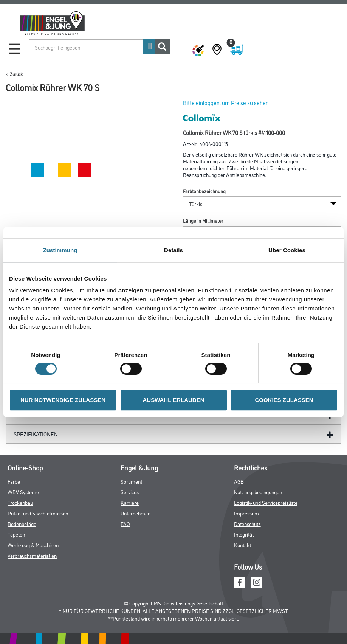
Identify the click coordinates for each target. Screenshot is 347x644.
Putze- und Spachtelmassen (38, 513)
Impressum (246, 513)
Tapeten (16, 534)
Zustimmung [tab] (60, 250)
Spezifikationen (36, 434)
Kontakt (242, 545)
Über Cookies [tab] (287, 250)
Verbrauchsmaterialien (32, 555)
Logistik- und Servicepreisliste (266, 502)
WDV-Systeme (23, 492)
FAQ (125, 524)
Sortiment (131, 481)
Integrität (244, 534)
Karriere (130, 502)
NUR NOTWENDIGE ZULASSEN (63, 400)
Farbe (14, 481)
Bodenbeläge (22, 524)
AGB (239, 481)
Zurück (16, 74)
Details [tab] (173, 250)
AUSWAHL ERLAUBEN (173, 400)
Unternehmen (136, 513)
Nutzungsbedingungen (258, 492)
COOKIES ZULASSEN (284, 400)
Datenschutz (247, 524)
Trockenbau (20, 502)
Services (130, 492)
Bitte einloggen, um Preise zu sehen (226, 103)
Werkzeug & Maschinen (33, 545)
